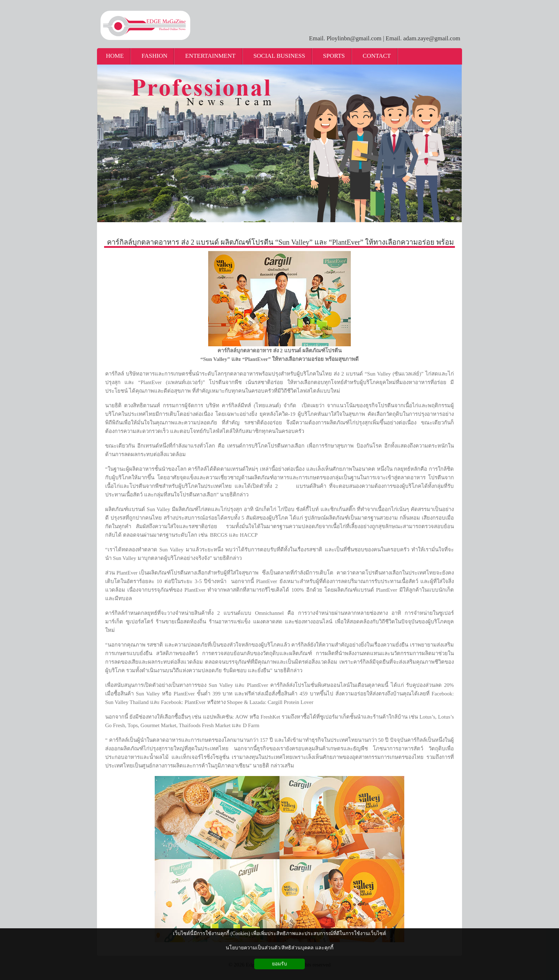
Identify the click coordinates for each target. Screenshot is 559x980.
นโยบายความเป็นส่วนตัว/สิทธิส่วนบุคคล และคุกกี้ (279, 948)
